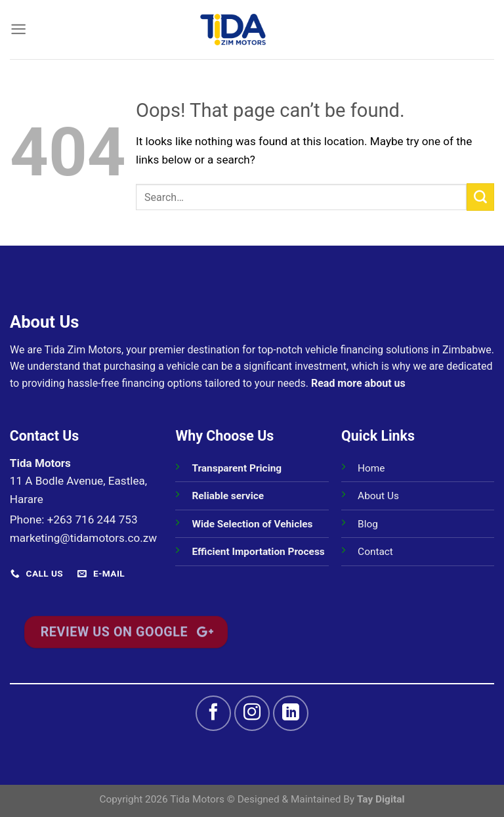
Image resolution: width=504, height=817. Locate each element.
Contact (375, 552)
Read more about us (358, 383)
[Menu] (18, 29)
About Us (378, 496)
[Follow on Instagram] (252, 713)
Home (371, 468)
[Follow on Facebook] (213, 713)
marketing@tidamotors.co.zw (83, 538)
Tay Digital (381, 799)
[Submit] (480, 197)
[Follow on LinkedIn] (291, 713)
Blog (368, 524)
